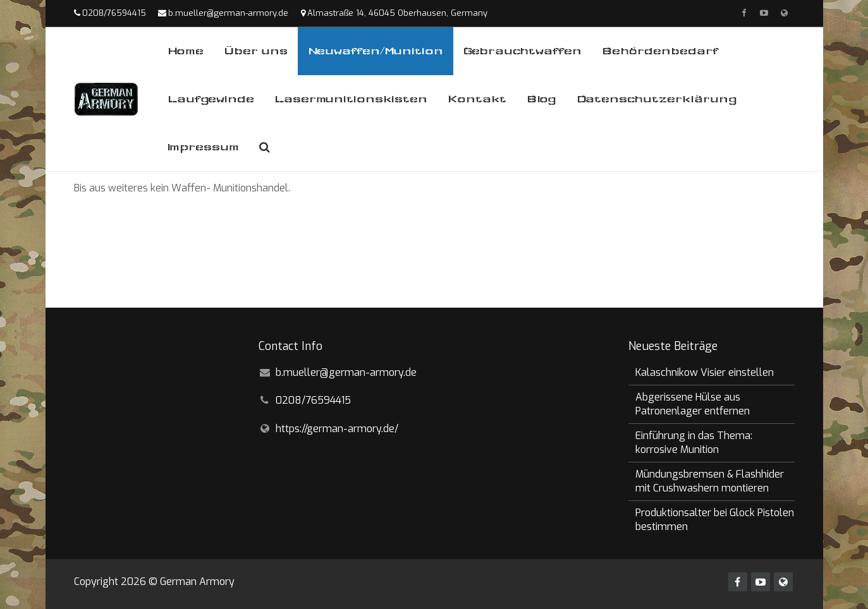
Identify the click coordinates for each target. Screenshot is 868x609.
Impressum (203, 147)
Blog (541, 99)
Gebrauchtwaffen (523, 51)
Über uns (256, 51)
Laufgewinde (211, 99)
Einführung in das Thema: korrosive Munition (694, 443)
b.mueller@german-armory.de (228, 13)
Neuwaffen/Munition (376, 51)
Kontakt (477, 99)
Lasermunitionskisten (351, 99)
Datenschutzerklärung (657, 99)
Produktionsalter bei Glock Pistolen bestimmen (715, 520)
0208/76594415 (114, 13)
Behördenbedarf (660, 51)
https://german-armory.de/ (337, 429)
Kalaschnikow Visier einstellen (705, 372)
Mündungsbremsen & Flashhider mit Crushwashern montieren (710, 481)
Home (186, 51)
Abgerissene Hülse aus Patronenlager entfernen (693, 404)
